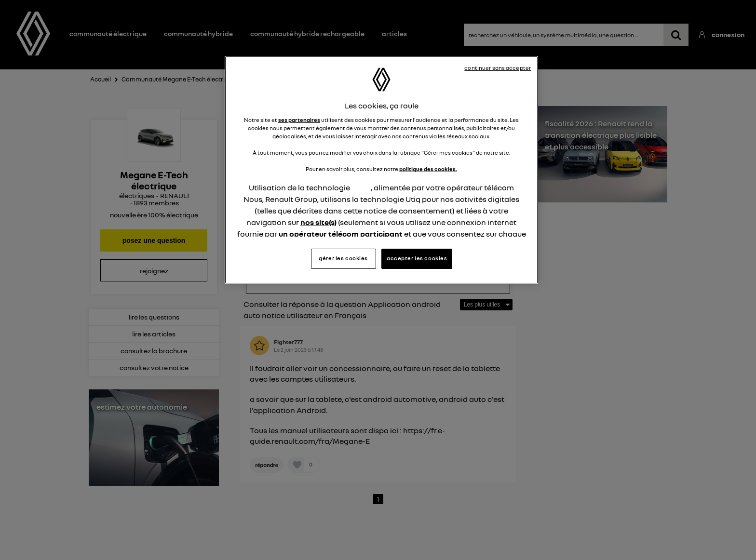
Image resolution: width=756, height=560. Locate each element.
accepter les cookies (417, 258)
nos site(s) (318, 222)
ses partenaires (299, 120)
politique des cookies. (428, 169)
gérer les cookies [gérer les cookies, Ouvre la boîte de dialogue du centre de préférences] (343, 258)
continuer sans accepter (498, 68)
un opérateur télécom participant (341, 234)
